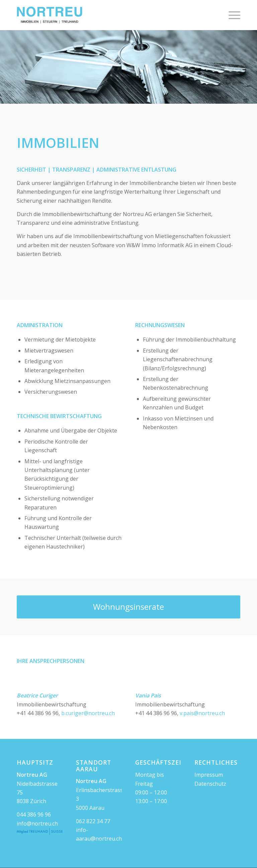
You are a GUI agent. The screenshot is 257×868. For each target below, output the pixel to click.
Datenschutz (210, 784)
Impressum (209, 775)
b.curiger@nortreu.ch (88, 713)
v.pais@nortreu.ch (202, 713)
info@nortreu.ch (37, 824)
